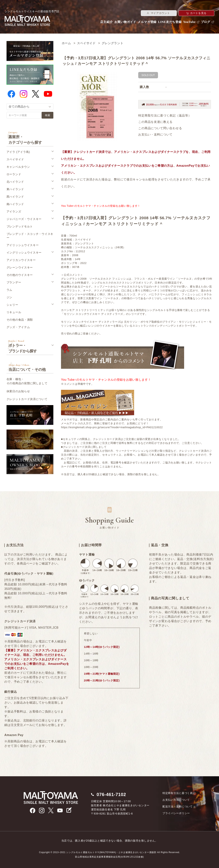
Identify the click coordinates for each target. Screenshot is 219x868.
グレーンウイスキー (20, 267)
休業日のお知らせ (18, 391)
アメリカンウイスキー (21, 260)
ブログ (206, 22)
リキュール (14, 312)
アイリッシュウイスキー (23, 245)
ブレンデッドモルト (20, 226)
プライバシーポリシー (176, 813)
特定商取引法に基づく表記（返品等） (165, 115)
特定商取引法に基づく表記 (179, 793)
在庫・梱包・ (27, 382)
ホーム (66, 43)
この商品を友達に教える (155, 122)
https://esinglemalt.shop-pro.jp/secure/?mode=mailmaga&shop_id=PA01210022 (112, 427)
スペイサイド (86, 43)
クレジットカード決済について (27, 399)
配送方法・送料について (178, 806)
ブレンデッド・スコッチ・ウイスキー (30, 236)
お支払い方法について (176, 800)
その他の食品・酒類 (20, 320)
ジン (9, 297)
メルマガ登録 (147, 22)
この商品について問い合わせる (160, 128)
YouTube (189, 22)
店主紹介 (106, 22)
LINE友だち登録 (170, 22)
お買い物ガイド (125, 22)
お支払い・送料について (155, 135)
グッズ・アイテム (18, 327)
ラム (9, 290)
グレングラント (113, 43)
